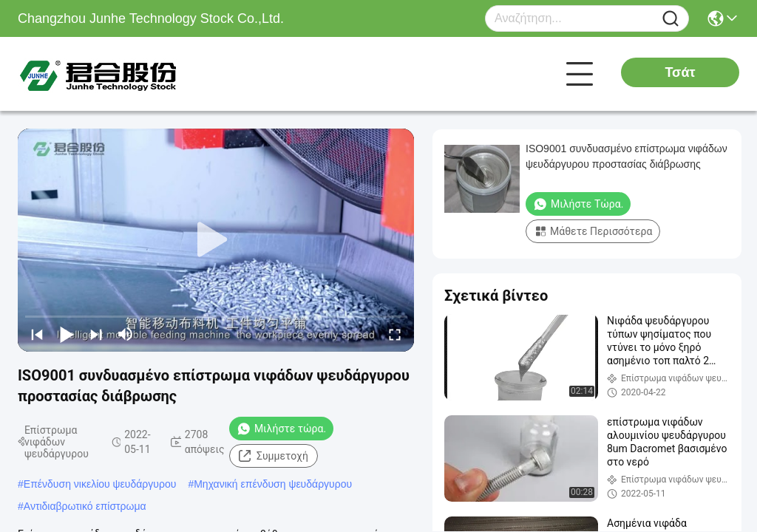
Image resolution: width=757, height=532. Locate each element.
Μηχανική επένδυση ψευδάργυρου (273, 484)
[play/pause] (67, 334)
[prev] (37, 334)
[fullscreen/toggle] (395, 334)
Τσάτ (680, 72)
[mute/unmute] (126, 334)
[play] (216, 240)
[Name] (671, 19)
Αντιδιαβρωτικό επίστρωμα (85, 506)
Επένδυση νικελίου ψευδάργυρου (100, 484)
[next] (96, 334)
